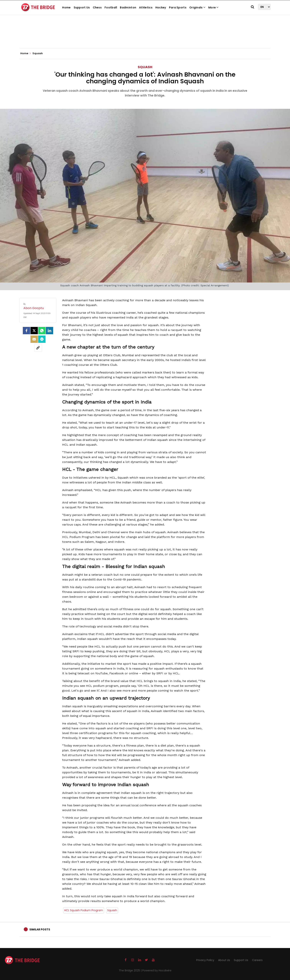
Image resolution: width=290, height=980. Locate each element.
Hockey (161, 7)
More (213, 7)
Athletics (146, 7)
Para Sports (178, 7)
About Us (224, 960)
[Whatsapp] (42, 331)
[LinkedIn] (49, 331)
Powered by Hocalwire (157, 970)
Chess (97, 7)
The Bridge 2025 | (131, 970)
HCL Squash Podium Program (84, 910)
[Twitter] (34, 331)
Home (66, 7)
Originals (197, 7)
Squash (145, 67)
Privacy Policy (205, 960)
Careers (257, 960)
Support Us (82, 7)
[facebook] (26, 331)
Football (111, 7)
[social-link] (38, 348)
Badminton (128, 7)
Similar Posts (40, 929)
